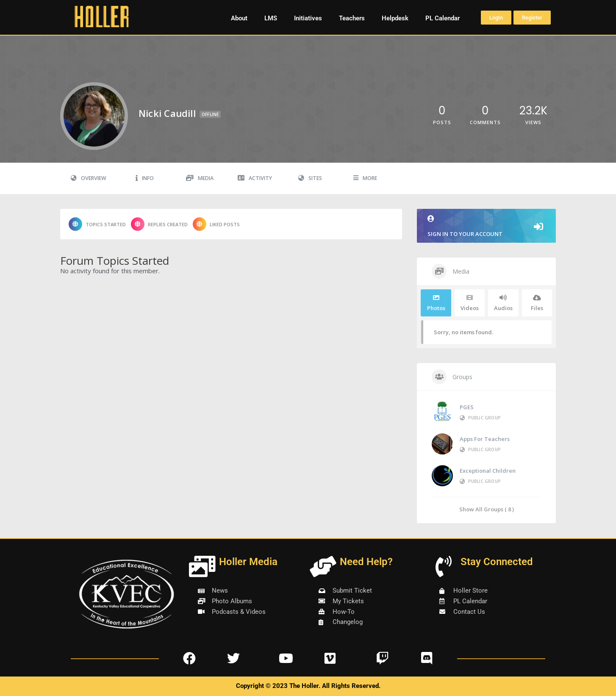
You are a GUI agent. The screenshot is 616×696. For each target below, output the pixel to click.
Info (145, 178)
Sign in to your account (486, 226)
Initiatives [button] (308, 18)
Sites (310, 178)
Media (200, 178)
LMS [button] (271, 18)
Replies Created (159, 224)
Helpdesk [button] (395, 18)
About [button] (239, 18)
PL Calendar (443, 18)
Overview (89, 178)
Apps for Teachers (485, 439)
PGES (467, 407)
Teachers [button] (352, 18)
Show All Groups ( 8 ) (487, 509)
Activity (255, 178)
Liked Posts (216, 224)
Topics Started (97, 224)
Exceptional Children (488, 471)
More (365, 178)
